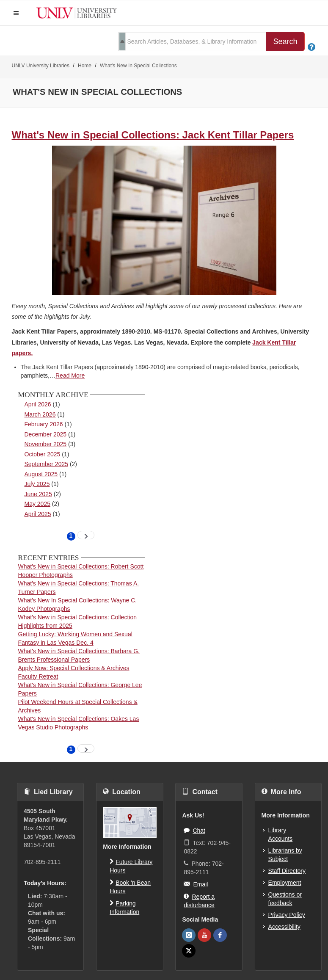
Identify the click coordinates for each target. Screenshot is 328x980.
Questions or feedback (285, 899)
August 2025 (41, 474)
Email (196, 884)
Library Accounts (281, 834)
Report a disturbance (199, 900)
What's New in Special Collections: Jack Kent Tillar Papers (153, 135)
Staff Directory (287, 871)
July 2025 (37, 484)
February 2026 (44, 424)
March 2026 (40, 414)
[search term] (193, 41)
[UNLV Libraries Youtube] (204, 935)
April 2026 (38, 404)
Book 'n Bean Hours (130, 886)
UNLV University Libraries (41, 66)
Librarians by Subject (285, 855)
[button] (16, 13)
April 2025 (38, 514)
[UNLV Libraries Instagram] (189, 935)
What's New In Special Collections (138, 66)
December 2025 (46, 434)
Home (85, 66)
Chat (194, 830)
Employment (285, 883)
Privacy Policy (287, 915)
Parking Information (124, 907)
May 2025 (37, 504)
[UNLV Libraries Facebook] (220, 935)
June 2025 (38, 494)
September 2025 (47, 464)
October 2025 (43, 454)
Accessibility (284, 927)
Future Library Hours (131, 865)
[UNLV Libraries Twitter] (189, 951)
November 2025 (46, 444)
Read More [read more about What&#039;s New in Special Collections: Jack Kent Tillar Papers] (70, 375)
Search (285, 41)
